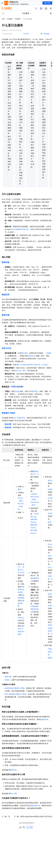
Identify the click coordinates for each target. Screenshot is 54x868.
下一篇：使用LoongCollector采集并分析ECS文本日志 (33, 816)
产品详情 (26, 34)
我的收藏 (46, 34)
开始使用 (18, 19)
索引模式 (25, 353)
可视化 (14, 387)
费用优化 (13, 770)
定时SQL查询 (20, 371)
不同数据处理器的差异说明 (35, 609)
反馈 (30, 827)
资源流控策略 (21, 603)
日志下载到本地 (19, 418)
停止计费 (13, 794)
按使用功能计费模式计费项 (15, 688)
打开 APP (47, 3)
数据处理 (6, 295)
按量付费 (8, 677)
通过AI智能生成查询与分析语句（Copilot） (33, 365)
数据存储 (6, 315)
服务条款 (45, 719)
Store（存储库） (21, 506)
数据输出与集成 (8, 413)
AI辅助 (51, 498)
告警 (21, 387)
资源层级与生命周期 (21, 590)
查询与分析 (7, 348)
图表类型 (35, 391)
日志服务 (10, 19)
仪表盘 (17, 391)
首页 (3, 19)
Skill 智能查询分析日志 (20, 229)
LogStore (34, 494)
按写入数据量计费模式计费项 (15, 694)
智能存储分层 (35, 806)
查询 (30, 356)
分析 (35, 356)
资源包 (7, 680)
